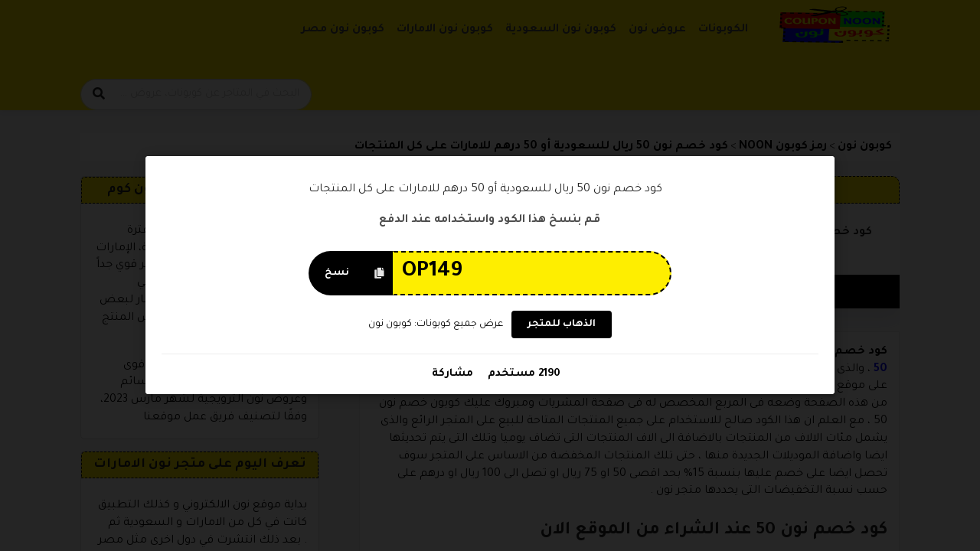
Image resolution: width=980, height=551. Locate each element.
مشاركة (452, 375)
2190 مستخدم (523, 375)
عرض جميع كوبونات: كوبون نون (436, 324)
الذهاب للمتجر (562, 325)
